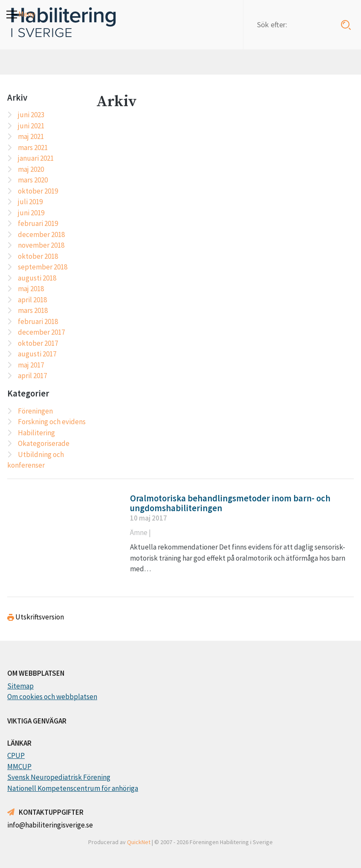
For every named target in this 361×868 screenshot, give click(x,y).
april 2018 (32, 300)
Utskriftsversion (36, 617)
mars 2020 (33, 180)
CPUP (16, 755)
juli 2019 (30, 202)
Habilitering (36, 433)
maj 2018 (31, 289)
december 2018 (41, 234)
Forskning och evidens (52, 422)
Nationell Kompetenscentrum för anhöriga (73, 788)
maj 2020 (31, 169)
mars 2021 (33, 148)
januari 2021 (36, 158)
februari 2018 (38, 321)
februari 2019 (38, 223)
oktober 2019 (38, 191)
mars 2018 (33, 310)
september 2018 (43, 267)
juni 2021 (31, 126)
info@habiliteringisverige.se (50, 825)
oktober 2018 (38, 256)
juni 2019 (31, 213)
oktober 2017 (38, 343)
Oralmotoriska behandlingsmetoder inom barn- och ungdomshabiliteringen (230, 503)
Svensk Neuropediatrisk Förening (59, 777)
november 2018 (41, 245)
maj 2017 (31, 365)
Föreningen (35, 411)
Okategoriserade (44, 443)
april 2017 (32, 376)
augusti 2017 (37, 354)
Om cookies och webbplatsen (52, 697)
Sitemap (20, 686)
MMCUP (19, 767)
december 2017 (41, 332)
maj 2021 (31, 136)
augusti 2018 (37, 278)
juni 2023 (31, 115)
